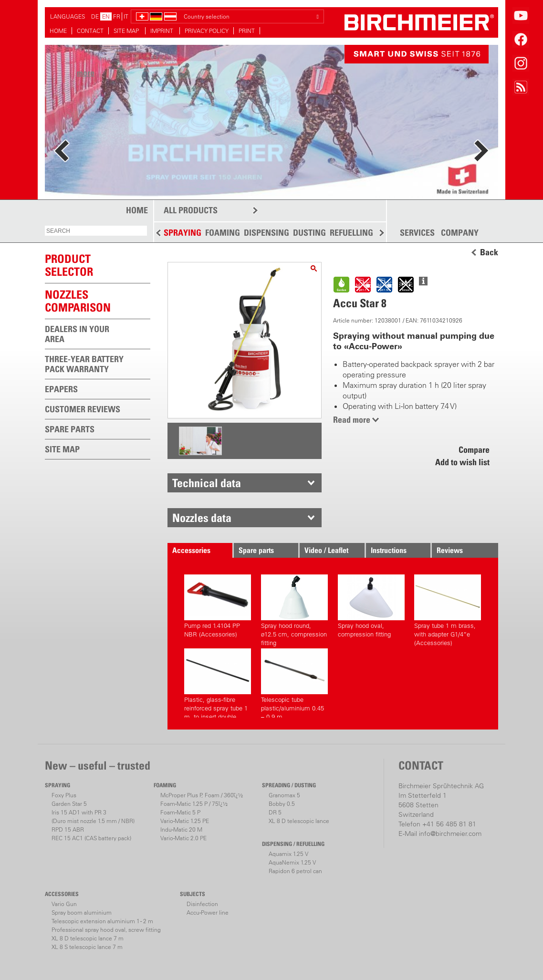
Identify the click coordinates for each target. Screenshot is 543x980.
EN (106, 16)
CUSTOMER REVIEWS (83, 409)
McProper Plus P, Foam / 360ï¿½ (202, 795)
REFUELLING (351, 233)
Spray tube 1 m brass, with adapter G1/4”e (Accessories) (448, 609)
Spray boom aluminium (82, 912)
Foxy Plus (64, 795)
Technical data (207, 483)
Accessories (191, 550)
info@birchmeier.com (450, 834)
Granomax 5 (284, 795)
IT (126, 16)
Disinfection (202, 904)
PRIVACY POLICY (207, 31)
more (86, 73)
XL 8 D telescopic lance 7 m (88, 938)
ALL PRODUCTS (191, 210)
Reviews (450, 550)
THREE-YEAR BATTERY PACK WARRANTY (84, 364)
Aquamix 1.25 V (288, 854)
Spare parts (256, 550)
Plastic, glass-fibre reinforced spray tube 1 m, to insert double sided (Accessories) (218, 683)
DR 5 (275, 812)
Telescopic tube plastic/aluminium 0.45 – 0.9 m (294, 683)
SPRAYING (183, 233)
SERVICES (417, 233)
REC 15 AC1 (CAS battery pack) (91, 838)
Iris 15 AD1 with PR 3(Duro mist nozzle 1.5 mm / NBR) (93, 817)
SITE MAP (127, 31)
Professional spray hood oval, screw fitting (106, 930)
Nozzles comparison (78, 301)
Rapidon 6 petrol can (295, 871)
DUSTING (309, 233)
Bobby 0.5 (282, 804)
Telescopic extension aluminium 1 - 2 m (102, 921)
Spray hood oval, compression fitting (371, 606)
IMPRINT (162, 31)
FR (117, 16)
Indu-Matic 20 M (181, 829)
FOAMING (223, 233)
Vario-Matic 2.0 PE (183, 838)
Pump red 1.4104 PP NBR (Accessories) (218, 606)
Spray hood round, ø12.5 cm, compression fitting (294, 609)
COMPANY (460, 233)
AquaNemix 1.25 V (292, 862)
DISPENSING (266, 233)
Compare (474, 450)
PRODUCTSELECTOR (69, 265)
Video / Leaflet (326, 550)
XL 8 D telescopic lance (299, 821)
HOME (58, 31)
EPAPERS (61, 389)
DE (95, 16)
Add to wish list (462, 462)
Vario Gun (64, 904)
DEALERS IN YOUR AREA (77, 334)
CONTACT (90, 31)
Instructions (389, 550)
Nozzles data (202, 518)
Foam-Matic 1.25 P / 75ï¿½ (194, 804)
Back (489, 252)
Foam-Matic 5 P (180, 812)
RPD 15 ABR (68, 829)
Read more (352, 420)
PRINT (247, 31)
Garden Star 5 (69, 804)
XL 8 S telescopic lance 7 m (87, 947)
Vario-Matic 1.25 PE (185, 821)
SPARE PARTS (70, 429)
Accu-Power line (208, 912)
